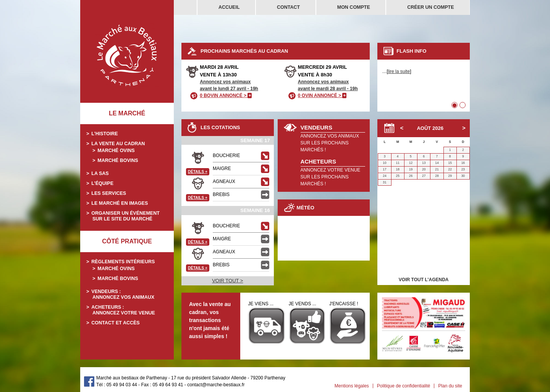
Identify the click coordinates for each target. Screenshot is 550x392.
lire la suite (399, 71)
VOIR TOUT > (227, 281)
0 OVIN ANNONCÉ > (322, 96)
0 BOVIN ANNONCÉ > (226, 96)
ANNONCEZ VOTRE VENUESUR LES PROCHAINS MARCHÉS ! (331, 177)
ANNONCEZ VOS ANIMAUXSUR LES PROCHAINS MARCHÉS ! (330, 143)
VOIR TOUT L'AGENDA (424, 280)
